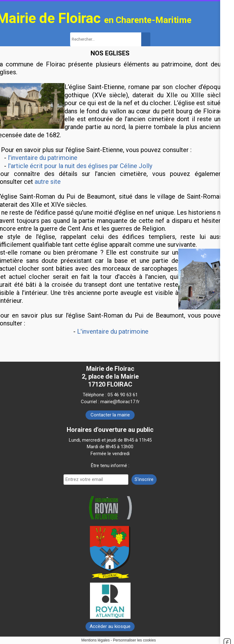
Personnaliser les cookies (134, 640)
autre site (48, 182)
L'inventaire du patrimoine (113, 331)
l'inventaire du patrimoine (43, 158)
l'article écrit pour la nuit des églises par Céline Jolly (80, 166)
